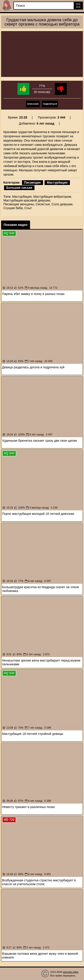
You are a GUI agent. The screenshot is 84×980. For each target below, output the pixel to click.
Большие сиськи (19, 188)
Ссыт (28, 208)
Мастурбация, (22, 197)
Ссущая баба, (13, 208)
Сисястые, (43, 204)
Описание (33, 104)
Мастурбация (57, 182)
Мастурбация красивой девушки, (27, 200)
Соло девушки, (63, 204)
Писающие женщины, (19, 204)
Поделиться (50, 104)
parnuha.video (71, 972)
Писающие (33, 182)
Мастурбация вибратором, (53, 197)
